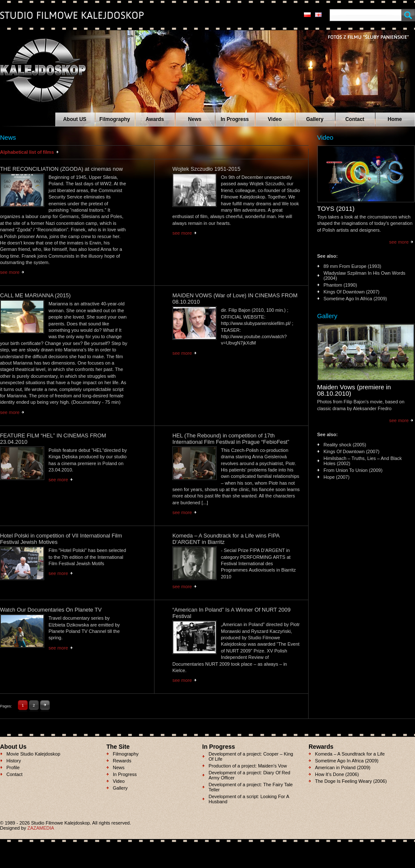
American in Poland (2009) (343, 767)
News (195, 119)
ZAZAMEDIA (41, 828)
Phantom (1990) (340, 285)
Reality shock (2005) (345, 445)
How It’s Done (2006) (337, 774)
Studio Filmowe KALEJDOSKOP (38, 66)
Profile (13, 767)
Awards (155, 119)
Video (275, 119)
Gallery (315, 119)
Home (395, 119)
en (318, 15)
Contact (355, 119)
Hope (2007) (336, 477)
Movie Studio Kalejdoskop (33, 754)
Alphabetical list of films (27, 152)
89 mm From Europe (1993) (352, 266)
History (14, 761)
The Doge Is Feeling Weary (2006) (351, 781)
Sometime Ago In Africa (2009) (355, 299)
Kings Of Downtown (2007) (351, 292)
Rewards (122, 761)
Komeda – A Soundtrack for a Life (350, 754)
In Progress (235, 119)
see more (10, 272)
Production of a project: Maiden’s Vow (248, 766)
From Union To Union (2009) (353, 470)
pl (307, 15)
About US (75, 119)
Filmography (114, 119)
